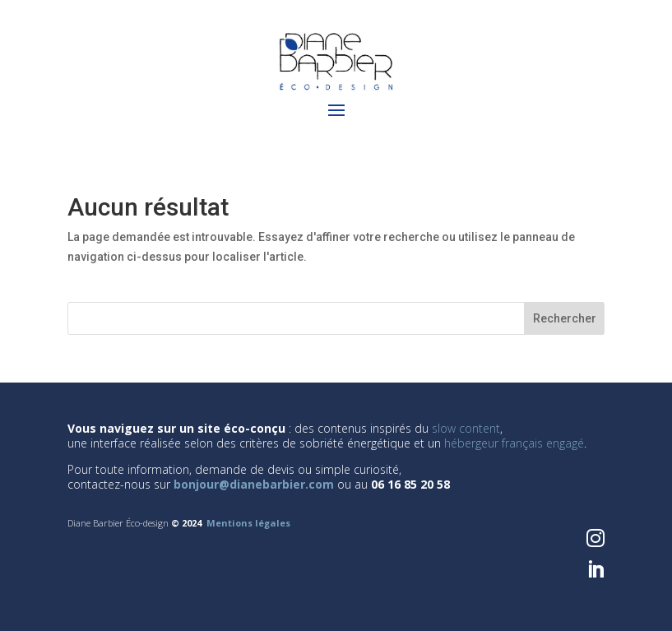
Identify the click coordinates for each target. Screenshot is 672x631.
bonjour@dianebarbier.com (254, 484)
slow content (466, 428)
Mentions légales (248, 523)
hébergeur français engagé (514, 443)
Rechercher (565, 318)
